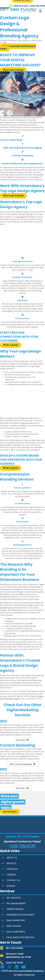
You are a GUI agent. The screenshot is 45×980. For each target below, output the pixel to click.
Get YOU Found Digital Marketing (26, 971)
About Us (12, 858)
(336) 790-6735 (22, 846)
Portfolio (12, 869)
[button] (27, 6)
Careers (11, 875)
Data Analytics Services (20, 937)
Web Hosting (14, 926)
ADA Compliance (16, 932)
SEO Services (14, 898)
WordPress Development (21, 915)
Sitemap (11, 886)
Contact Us (13, 880)
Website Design (15, 909)
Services (11, 863)
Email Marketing (16, 920)
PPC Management (16, 903)
